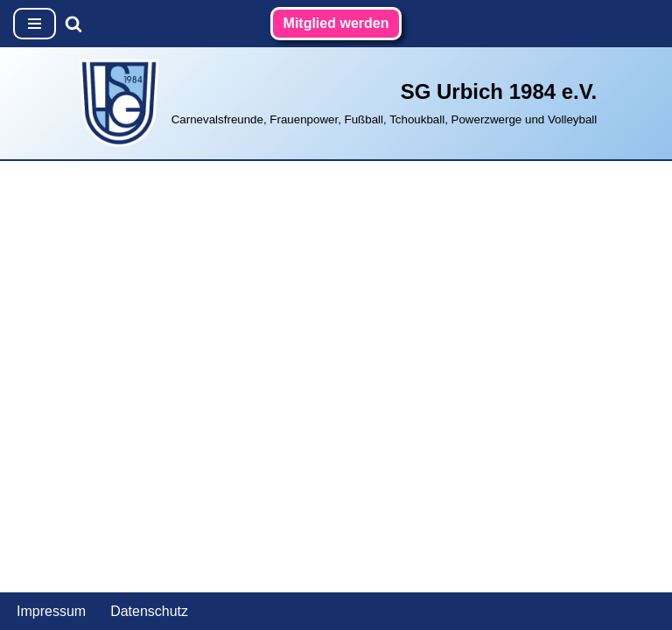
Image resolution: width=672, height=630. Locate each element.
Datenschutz (149, 611)
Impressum (51, 611)
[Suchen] (73, 24)
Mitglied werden (336, 23)
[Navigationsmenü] (35, 24)
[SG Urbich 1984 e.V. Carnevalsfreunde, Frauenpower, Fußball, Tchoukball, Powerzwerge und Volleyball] (336, 103)
